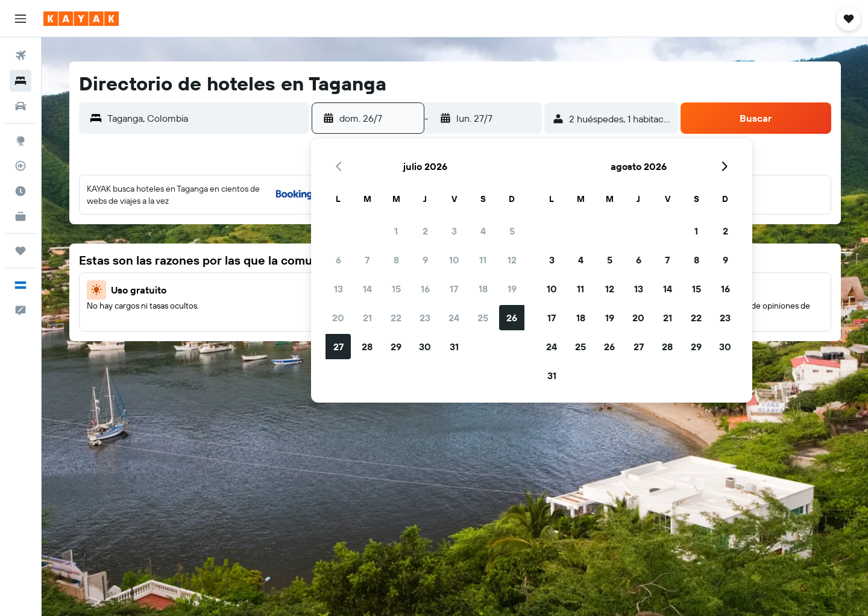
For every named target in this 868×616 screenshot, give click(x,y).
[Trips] (20, 251)
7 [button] (367, 260)
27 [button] (338, 347)
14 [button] (367, 289)
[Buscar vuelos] (20, 55)
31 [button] (454, 347)
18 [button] (483, 289)
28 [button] (367, 347)
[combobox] (205, 118)
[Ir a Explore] (20, 140)
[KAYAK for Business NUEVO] (20, 216)
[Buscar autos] (20, 106)
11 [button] (483, 260)
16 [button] (425, 289)
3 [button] (454, 231)
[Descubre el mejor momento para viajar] (20, 191)
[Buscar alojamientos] (20, 81)
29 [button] (396, 347)
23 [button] (425, 318)
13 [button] (338, 289)
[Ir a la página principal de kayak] (81, 19)
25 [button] (483, 318)
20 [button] (338, 318)
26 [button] (512, 318)
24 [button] (454, 318)
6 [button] (338, 260)
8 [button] (396, 260)
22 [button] (396, 318)
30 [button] (425, 347)
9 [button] (425, 260)
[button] (20, 19)
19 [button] (512, 289)
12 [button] (512, 260)
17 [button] (454, 289)
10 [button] (454, 260)
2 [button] (425, 231)
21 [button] (367, 318)
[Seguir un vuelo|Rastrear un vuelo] (20, 166)
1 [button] (396, 231)
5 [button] (512, 231)
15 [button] (396, 289)
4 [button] (483, 231)
